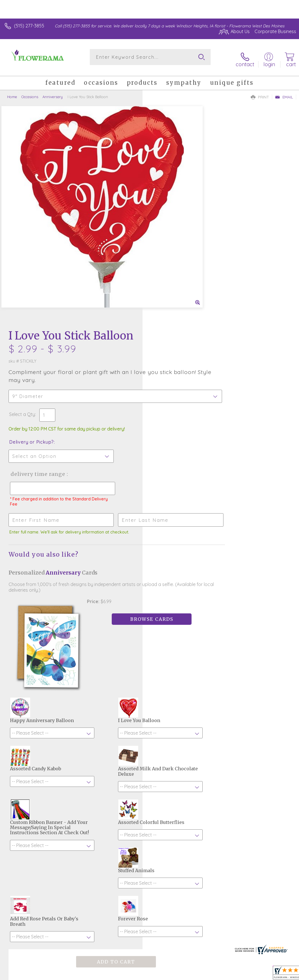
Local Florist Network (240, 920)
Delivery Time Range (180, 246)
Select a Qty (165, 186)
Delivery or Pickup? (174, 214)
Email (284, 93)
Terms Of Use (166, 920)
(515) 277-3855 (29, 26)
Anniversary (53, 93)
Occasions (30, 93)
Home (12, 93)
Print (260, 93)
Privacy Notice (199, 920)
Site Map (275, 920)
